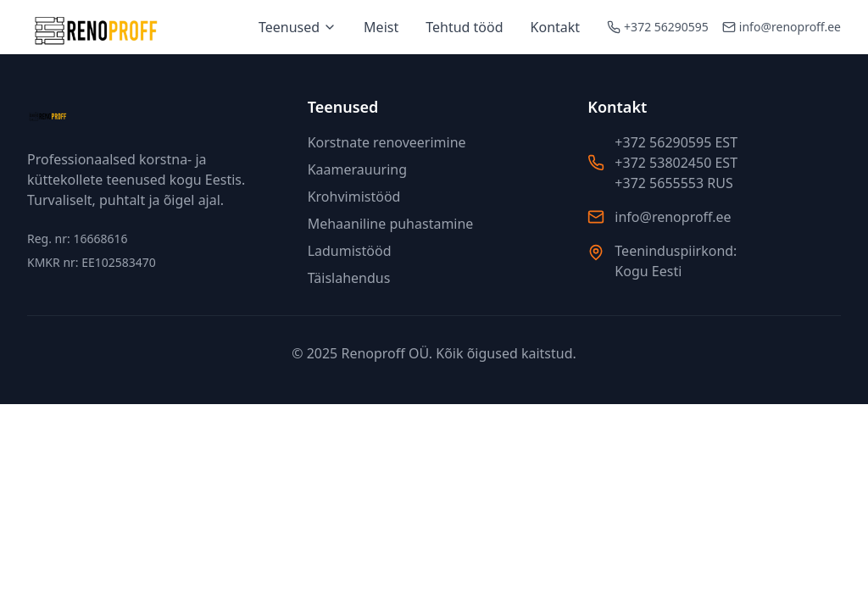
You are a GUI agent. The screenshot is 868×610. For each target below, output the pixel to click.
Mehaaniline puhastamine (391, 224)
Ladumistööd (350, 251)
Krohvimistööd (354, 197)
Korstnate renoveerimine (387, 142)
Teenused (298, 27)
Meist (381, 27)
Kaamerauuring (357, 169)
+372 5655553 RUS (673, 183)
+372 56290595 (666, 27)
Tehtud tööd (464, 27)
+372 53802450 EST (676, 163)
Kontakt (556, 27)
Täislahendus (349, 278)
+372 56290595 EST (676, 142)
